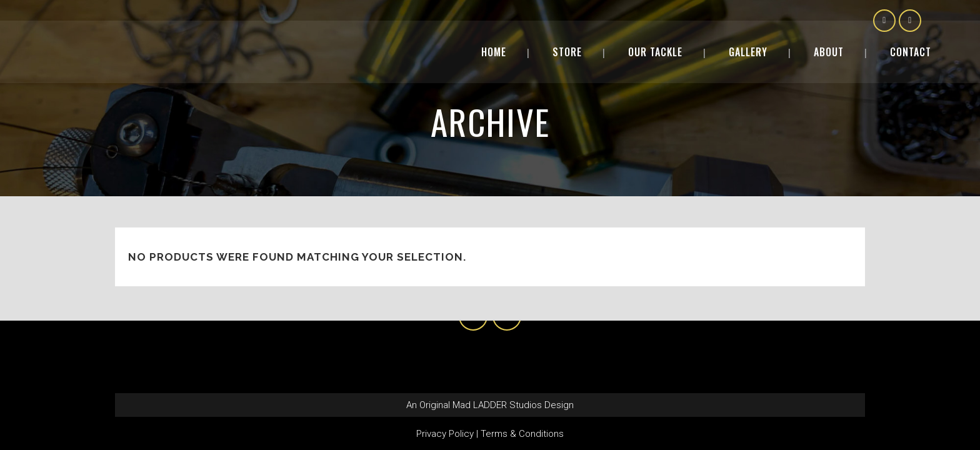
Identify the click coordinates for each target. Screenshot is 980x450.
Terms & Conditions (522, 434)
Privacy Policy (445, 434)
